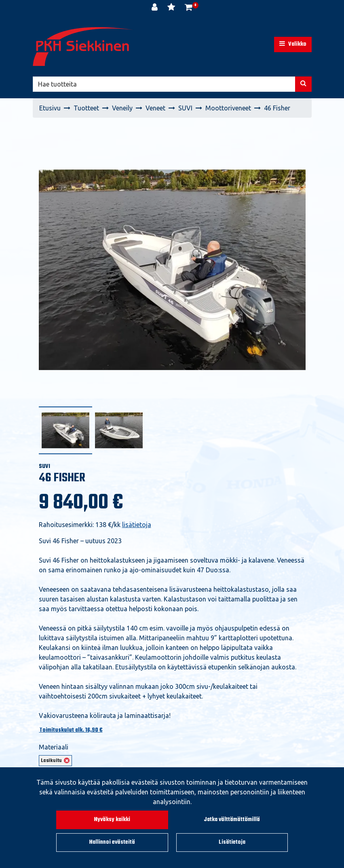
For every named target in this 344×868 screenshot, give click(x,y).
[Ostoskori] (189, 8)
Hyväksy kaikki (112, 820)
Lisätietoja (232, 842)
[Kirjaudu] (155, 8)
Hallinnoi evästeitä (112, 842)
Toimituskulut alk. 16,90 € (71, 730)
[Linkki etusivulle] (83, 47)
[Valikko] (293, 44)
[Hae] (164, 84)
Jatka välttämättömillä (232, 820)
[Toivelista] (172, 8)
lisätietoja (137, 525)
